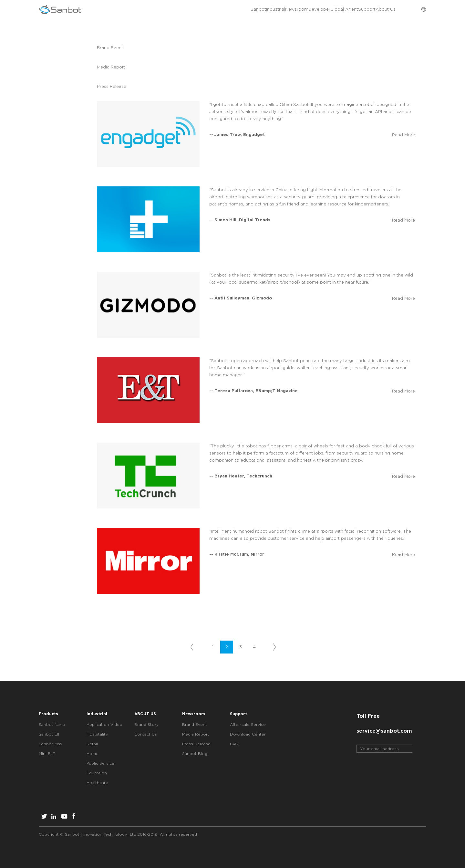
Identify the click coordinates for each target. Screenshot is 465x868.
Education (97, 773)
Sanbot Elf (49, 734)
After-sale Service (248, 724)
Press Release (115, 86)
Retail (92, 744)
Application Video (104, 724)
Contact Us (146, 734)
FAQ (234, 744)
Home (93, 753)
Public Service (100, 763)
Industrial (203, 10)
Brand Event (113, 48)
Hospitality (97, 734)
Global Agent (311, 10)
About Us (379, 10)
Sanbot (173, 10)
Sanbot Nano (52, 724)
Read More (403, 135)
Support (347, 10)
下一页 (274, 647)
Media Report (123, 67)
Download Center (248, 734)
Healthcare (97, 783)
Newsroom (237, 10)
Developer (273, 10)
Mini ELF (47, 753)
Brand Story (146, 724)
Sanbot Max (51, 744)
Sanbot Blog (195, 753)
